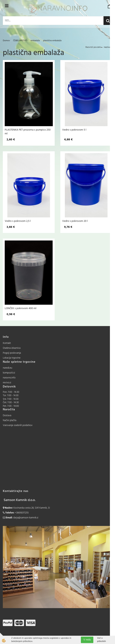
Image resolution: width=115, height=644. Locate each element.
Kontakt (7, 343)
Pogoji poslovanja (12, 353)
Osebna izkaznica (12, 348)
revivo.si (7, 383)
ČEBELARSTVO (20, 41)
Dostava (7, 416)
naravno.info (9, 378)
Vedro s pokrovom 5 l (74, 130)
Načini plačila (10, 420)
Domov (6, 41)
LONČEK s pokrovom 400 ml (21, 308)
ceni (100, 47)
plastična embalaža (52, 41)
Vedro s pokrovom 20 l (75, 221)
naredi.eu (8, 368)
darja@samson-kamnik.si (26, 518)
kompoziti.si (9, 373)
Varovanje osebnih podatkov (18, 425)
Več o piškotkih (102, 640)
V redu (87, 640)
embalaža (35, 41)
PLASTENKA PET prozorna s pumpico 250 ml (28, 132)
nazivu (108, 47)
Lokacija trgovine (12, 358)
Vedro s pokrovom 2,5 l (18, 221)
